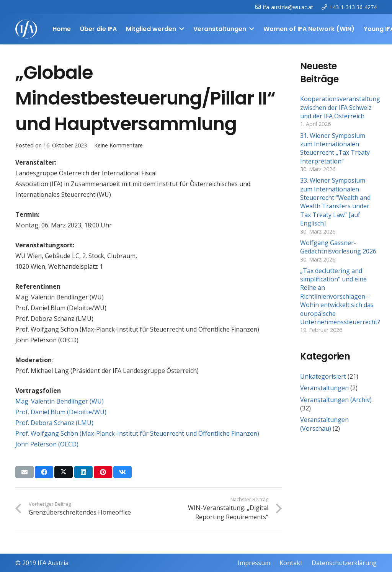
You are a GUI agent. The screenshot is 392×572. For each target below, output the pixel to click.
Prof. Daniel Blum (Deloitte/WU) (61, 412)
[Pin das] (103, 472)
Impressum (254, 563)
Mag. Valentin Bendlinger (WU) (60, 401)
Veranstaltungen (324, 388)
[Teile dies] (44, 472)
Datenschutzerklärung (344, 563)
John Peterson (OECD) (47, 444)
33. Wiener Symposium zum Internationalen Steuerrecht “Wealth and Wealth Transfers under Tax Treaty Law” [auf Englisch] (335, 202)
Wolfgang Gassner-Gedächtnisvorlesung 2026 (338, 247)
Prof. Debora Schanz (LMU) (54, 423)
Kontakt (291, 563)
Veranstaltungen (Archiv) (336, 400)
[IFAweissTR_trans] (26, 29)
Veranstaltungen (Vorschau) (324, 424)
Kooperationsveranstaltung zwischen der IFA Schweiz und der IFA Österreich (340, 107)
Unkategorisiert (323, 376)
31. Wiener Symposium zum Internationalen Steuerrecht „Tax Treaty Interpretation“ (335, 148)
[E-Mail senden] (24, 472)
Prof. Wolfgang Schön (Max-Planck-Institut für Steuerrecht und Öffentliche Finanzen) (137, 433)
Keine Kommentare (118, 145)
